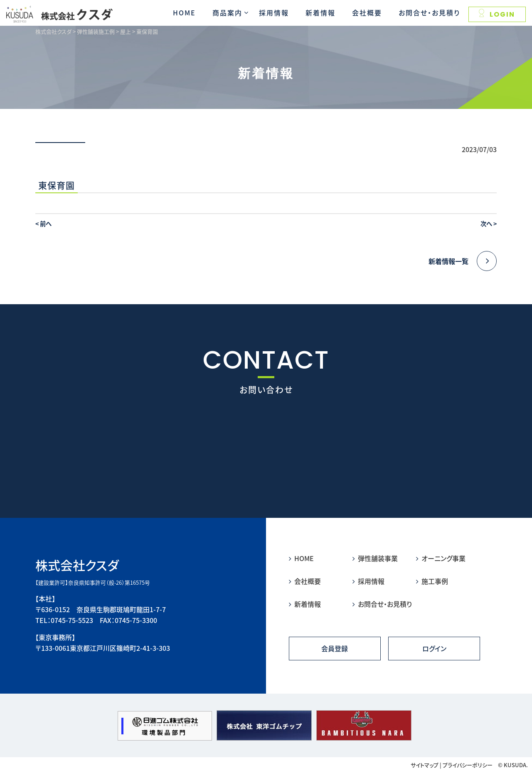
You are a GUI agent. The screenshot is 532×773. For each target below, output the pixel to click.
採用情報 (274, 12)
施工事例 (432, 581)
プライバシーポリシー (468, 765)
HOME (184, 12)
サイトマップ (425, 765)
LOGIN (497, 14)
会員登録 (335, 648)
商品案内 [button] (227, 12)
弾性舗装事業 (375, 558)
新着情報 (320, 12)
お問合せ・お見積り (429, 12)
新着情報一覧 (463, 261)
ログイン (434, 648)
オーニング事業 (441, 558)
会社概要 (367, 12)
